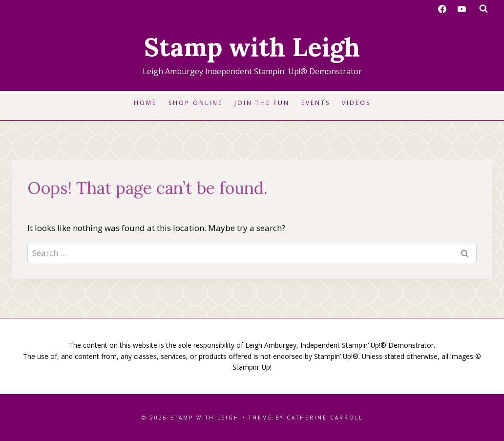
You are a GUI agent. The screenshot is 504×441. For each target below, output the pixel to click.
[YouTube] (462, 9)
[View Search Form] (483, 9)
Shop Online (196, 103)
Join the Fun (262, 103)
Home (145, 103)
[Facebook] (442, 9)
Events (316, 103)
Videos (356, 103)
